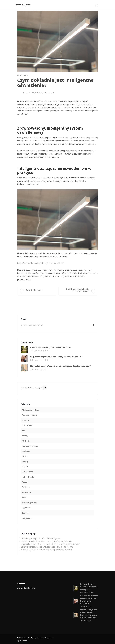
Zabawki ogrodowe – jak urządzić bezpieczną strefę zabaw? (47, 547)
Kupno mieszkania (30, 446)
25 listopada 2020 (41, 93)
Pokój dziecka (28, 477)
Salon (25, 497)
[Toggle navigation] (97, 5)
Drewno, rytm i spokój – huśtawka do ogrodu (41, 538)
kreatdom (26, 93)
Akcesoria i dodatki (31, 410)
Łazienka (26, 451)
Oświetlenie (23, 75)
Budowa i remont (30, 415)
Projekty (26, 487)
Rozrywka (26, 492)
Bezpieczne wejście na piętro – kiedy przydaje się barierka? (47, 541)
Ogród (25, 467)
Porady (25, 482)
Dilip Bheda (24, 640)
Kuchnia (26, 441)
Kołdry (25, 436)
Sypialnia (26, 508)
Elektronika (27, 425)
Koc (24, 431)
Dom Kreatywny (23, 5)
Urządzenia (27, 518)
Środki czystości (29, 503)
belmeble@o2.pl (29, 588)
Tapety (25, 513)
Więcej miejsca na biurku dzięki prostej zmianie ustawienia (46, 550)
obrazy (25, 461)
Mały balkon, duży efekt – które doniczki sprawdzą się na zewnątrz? (50, 544)
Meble (25, 456)
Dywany (26, 420)
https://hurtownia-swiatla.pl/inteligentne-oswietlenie (40, 263)
